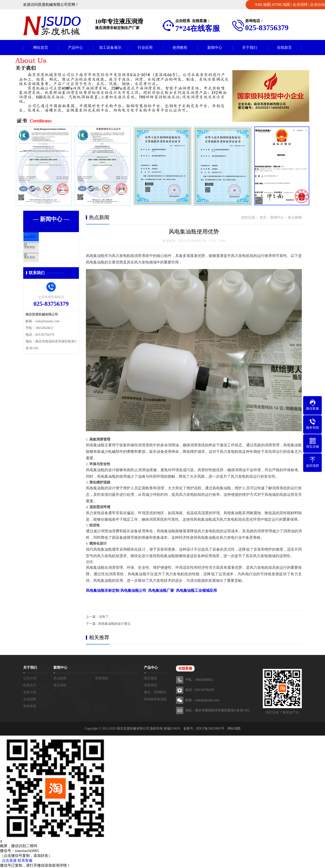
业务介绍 (30, 692)
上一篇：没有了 (97, 617)
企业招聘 (300, 5)
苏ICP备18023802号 (210, 728)
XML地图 (263, 5)
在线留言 (284, 48)
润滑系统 (41, 253)
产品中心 (75, 48)
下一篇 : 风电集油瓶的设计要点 (108, 624)
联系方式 (30, 685)
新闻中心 (215, 48)
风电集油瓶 (161, 590)
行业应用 (145, 48)
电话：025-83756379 (200, 690)
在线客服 (185, 668)
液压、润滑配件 (155, 692)
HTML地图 (281, 5)
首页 (263, 217)
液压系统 (41, 266)
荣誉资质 (30, 706)
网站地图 (234, 728)
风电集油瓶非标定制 (103, 590)
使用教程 (180, 48)
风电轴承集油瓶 (155, 699)
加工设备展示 (110, 48)
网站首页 (41, 48)
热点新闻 (41, 239)
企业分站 (318, 5)
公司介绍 (30, 678)
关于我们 (250, 48)
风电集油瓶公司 (133, 590)
